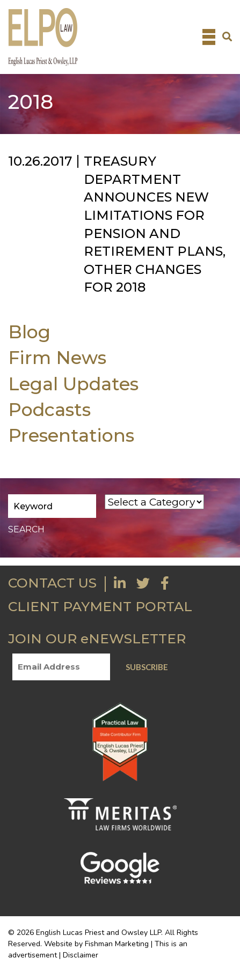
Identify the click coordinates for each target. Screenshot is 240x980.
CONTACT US (52, 583)
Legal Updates (73, 384)
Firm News (57, 357)
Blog (29, 332)
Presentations (71, 435)
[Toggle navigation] (209, 37)
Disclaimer (81, 955)
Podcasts (49, 409)
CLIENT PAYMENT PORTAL (100, 606)
